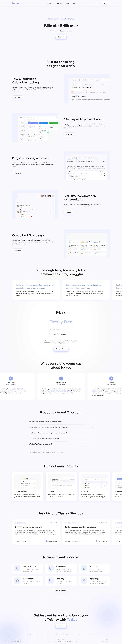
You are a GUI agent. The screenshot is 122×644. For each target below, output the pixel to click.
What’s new (45, 634)
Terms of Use (86, 634)
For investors (28, 634)
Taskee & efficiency (20, 523)
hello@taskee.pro (61, 640)
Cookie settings (106, 641)
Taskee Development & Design (60, 634)
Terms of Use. (47, 342)
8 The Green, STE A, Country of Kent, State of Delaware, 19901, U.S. (61, 641)
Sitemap (95, 634)
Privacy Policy (75, 634)
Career (37, 634)
